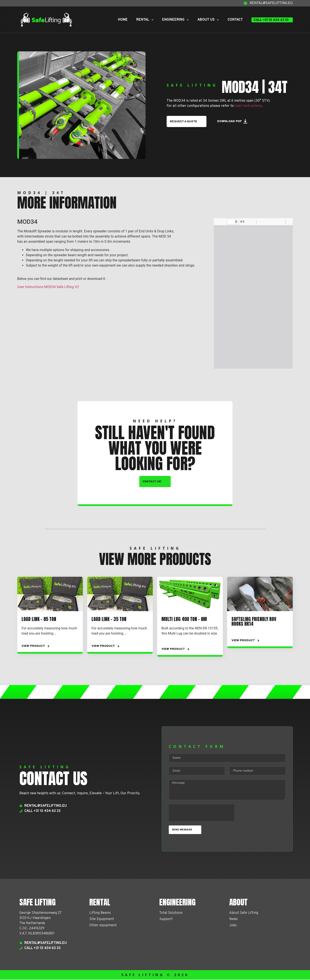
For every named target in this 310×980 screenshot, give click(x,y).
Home (123, 20)
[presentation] (201, 813)
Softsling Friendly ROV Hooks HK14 (254, 622)
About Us (208, 20)
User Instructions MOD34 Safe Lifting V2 (48, 287)
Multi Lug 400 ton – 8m (184, 619)
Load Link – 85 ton (39, 619)
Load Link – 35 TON (109, 619)
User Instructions (248, 106)
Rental (145, 20)
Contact (235, 20)
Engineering (175, 20)
